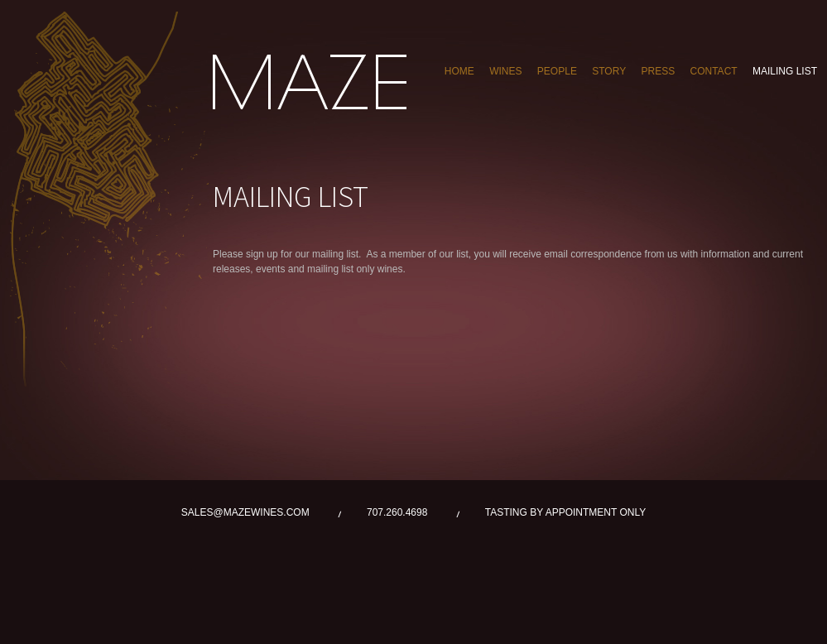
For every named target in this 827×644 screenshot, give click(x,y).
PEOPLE (557, 71)
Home (459, 71)
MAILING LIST (785, 71)
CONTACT (714, 71)
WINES (505, 71)
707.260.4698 (397, 512)
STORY (609, 71)
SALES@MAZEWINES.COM (245, 512)
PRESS (658, 71)
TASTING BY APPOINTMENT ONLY (565, 512)
